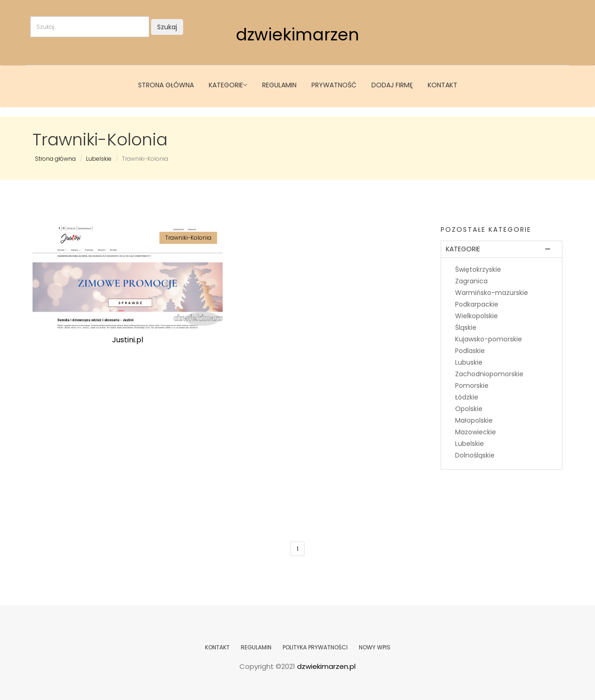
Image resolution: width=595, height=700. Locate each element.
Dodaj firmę (392, 85)
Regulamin (279, 85)
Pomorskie (472, 386)
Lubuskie (469, 362)
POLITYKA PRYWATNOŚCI (315, 647)
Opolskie (469, 409)
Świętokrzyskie (478, 269)
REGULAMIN (256, 647)
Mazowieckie (476, 432)
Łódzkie (467, 397)
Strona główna (166, 85)
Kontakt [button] (443, 85)
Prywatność (334, 85)
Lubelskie (99, 159)
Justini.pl (128, 340)
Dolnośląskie (475, 455)
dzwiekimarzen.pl (326, 666)
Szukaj (167, 27)
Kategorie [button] (228, 85)
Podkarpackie (477, 304)
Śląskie (466, 327)
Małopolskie (474, 420)
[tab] (502, 249)
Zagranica (471, 281)
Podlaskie (470, 351)
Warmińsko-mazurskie (492, 293)
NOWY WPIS (375, 647)
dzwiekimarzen (297, 35)
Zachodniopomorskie (489, 374)
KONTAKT (217, 647)
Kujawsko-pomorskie (489, 339)
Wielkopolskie (476, 316)
